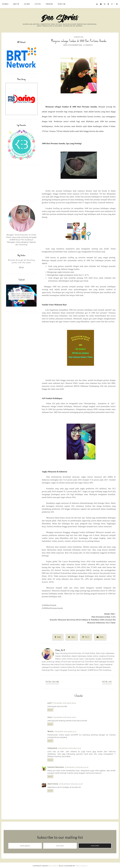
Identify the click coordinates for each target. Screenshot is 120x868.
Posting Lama (105, 681)
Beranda (5, 4)
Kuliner (27, 4)
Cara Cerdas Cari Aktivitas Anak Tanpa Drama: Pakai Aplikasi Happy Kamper (22, 296)
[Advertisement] (22, 183)
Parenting (49, 4)
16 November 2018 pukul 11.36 (71, 783)
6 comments (88, 45)
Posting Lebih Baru (54, 681)
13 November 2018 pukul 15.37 (69, 747)
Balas (50, 709)
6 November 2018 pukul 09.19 (64, 702)
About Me (16, 4)
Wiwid (50, 731)
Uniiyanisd (52, 747)
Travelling (62, 4)
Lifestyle (38, 4)
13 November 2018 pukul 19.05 (77, 766)
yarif (50, 702)
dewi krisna (53, 783)
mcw (50, 716)
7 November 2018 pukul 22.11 (65, 731)
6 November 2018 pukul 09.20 (64, 716)
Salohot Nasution (56, 766)
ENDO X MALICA (81, 865)
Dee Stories (53, 865)
